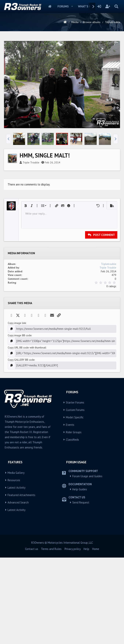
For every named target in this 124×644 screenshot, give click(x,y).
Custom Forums (75, 462)
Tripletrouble (109, 317)
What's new (86, 6)
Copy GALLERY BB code (21, 412)
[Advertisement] (63, 66)
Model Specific (75, 469)
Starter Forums (75, 455)
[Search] (116, 6)
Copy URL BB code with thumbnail (27, 400)
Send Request (81, 554)
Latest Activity (17, 540)
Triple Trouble (31, 216)
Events (70, 477)
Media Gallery (16, 525)
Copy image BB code (20, 388)
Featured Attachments (21, 547)
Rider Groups (74, 484)
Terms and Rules (51, 601)
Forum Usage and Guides (87, 528)
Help (86, 601)
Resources (14, 532)
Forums (63, 6)
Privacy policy (73, 601)
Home (50, 6)
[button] (72, 6)
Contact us (32, 601)
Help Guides (80, 541)
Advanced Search (18, 554)
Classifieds (72, 492)
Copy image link (17, 376)
